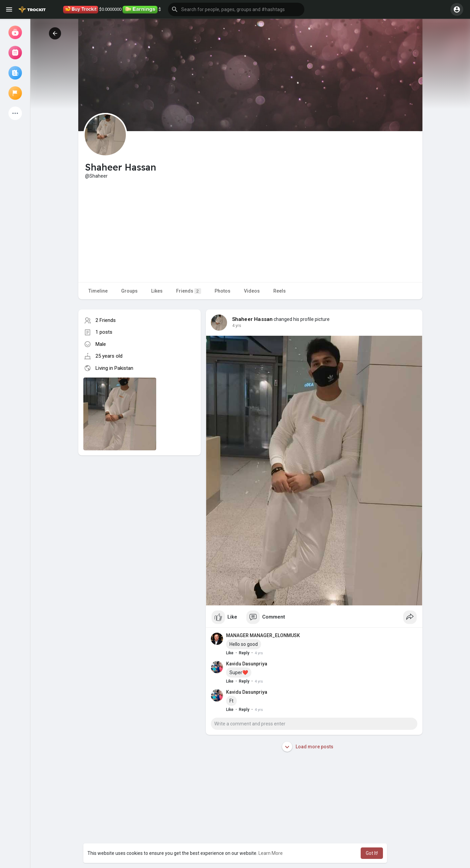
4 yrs (237, 326)
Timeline (98, 291)
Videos (252, 291)
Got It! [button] (372, 853)
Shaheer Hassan (253, 319)
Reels (280, 291)
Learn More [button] (271, 853)
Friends (189, 291)
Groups (129, 291)
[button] (236, 9)
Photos (223, 291)
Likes (157, 291)
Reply (244, 653)
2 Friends (106, 320)
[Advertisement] (250, 230)
